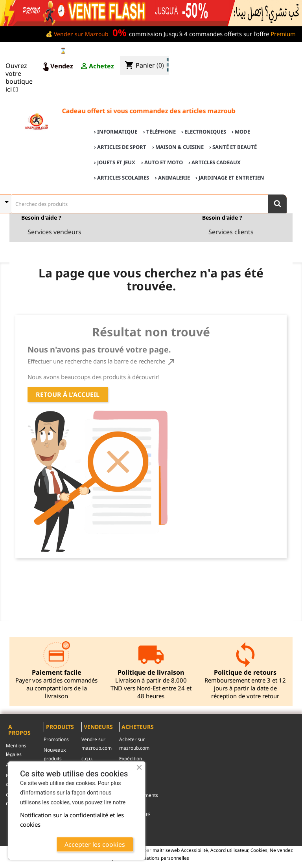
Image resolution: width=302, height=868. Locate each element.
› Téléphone (159, 132)
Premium (283, 34)
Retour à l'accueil (68, 395)
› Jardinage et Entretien (230, 178)
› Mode (241, 132)
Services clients (231, 232)
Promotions (56, 739)
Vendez (57, 66)
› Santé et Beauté (233, 147)
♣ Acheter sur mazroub (232, 52)
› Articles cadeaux (215, 162)
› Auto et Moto (162, 162)
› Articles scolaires (122, 178)
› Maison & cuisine (178, 147)
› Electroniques (204, 132)
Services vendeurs (54, 232)
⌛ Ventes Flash (80, 50)
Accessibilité (194, 850)
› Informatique (116, 132)
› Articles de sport (120, 147)
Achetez (97, 66)
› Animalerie (172, 178)
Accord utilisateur (229, 850)
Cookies (259, 850)
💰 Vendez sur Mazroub (77, 34)
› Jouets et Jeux (115, 162)
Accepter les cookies (95, 844)
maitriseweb (166, 850)
